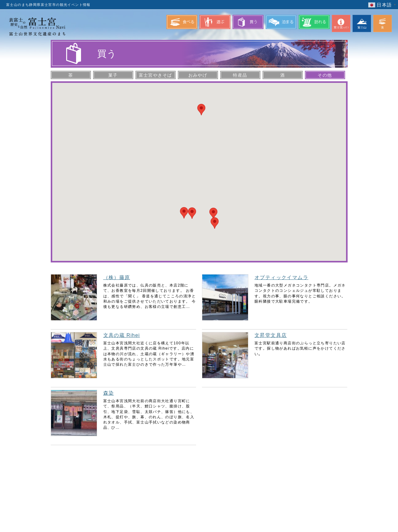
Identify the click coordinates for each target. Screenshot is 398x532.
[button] (213, 213)
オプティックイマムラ (281, 277)
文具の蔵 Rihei (122, 335)
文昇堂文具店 (271, 335)
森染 (109, 393)
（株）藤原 (117, 277)
